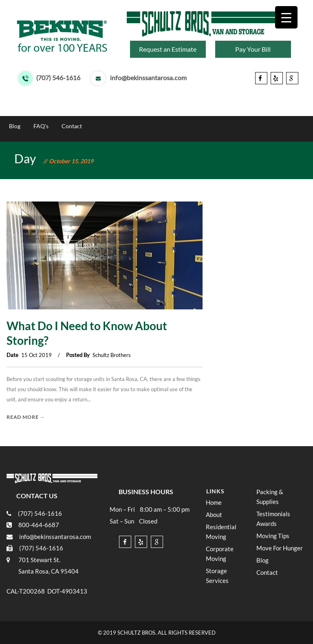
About (45, 109)
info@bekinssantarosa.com (148, 78)
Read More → (26, 417)
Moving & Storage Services (100, 109)
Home (17, 109)
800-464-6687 (39, 525)
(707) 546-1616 (58, 78)
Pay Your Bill (253, 49)
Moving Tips (227, 109)
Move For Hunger (278, 109)
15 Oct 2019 (36, 355)
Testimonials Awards (173, 109)
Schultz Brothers (112, 355)
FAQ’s (41, 126)
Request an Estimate (168, 49)
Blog (15, 126)
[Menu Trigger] (286, 17)
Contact (72, 126)
